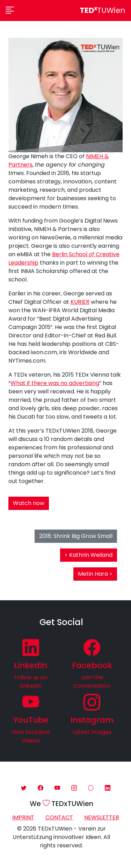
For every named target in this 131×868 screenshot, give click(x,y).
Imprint (23, 817)
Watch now (29, 503)
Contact (59, 817)
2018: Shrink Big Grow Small (76, 536)
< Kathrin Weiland (89, 555)
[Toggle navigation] (10, 10)
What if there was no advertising (55, 383)
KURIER (80, 302)
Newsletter (102, 817)
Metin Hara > (95, 574)
